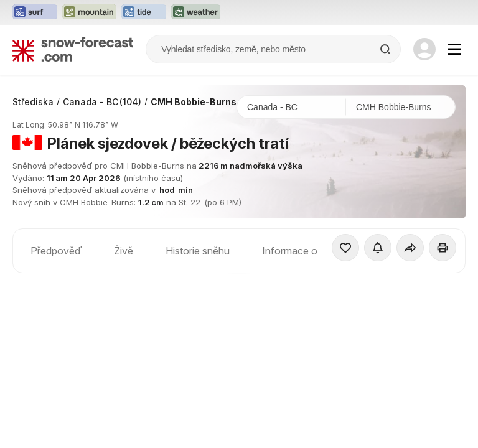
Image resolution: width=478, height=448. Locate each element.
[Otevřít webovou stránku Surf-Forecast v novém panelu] (35, 12)
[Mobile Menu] (454, 49)
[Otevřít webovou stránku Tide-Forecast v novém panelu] (144, 12)
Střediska (33, 102)
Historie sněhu (198, 251)
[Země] (292, 107)
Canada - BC (102, 102)
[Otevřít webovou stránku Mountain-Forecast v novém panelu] (89, 12)
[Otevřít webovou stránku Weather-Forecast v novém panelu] (196, 12)
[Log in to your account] (424, 49)
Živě (124, 251)
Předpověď (56, 251)
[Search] (387, 49)
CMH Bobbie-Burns (194, 102)
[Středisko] (401, 107)
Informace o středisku (311, 251)
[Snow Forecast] (73, 49)
